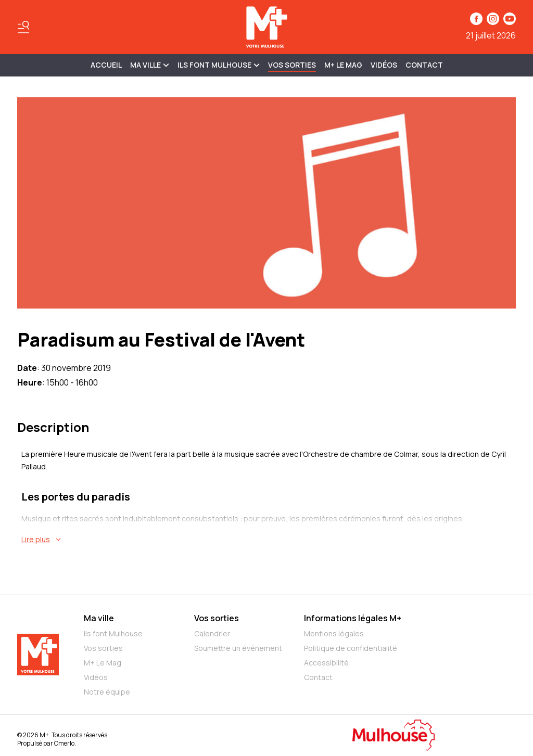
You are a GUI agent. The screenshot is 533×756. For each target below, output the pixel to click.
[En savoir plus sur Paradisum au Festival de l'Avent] (269, 540)
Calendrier (212, 633)
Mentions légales (334, 633)
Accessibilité (326, 663)
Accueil (106, 65)
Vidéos (384, 65)
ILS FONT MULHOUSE (219, 65)
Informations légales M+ (353, 618)
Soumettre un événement (238, 648)
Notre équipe (107, 692)
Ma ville (99, 618)
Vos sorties (292, 65)
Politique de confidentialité (351, 648)
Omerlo (64, 743)
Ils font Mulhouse (113, 633)
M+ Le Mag (343, 65)
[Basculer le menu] (23, 27)
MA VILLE (150, 65)
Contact (424, 65)
